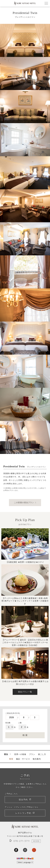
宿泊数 (8, 723)
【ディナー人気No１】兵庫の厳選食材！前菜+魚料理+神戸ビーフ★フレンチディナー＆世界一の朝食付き (25, 601)
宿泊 (6, 754)
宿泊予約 (23, 800)
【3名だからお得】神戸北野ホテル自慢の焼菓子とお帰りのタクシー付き (25, 683)
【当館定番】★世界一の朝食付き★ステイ (25, 562)
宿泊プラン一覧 (25, 692)
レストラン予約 (23, 813)
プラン (32, 754)
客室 (11, 759)
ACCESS (36, 841)
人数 (20, 723)
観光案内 (37, 759)
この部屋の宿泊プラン (24, 503)
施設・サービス (23, 759)
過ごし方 (42, 754)
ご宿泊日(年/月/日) (13, 713)
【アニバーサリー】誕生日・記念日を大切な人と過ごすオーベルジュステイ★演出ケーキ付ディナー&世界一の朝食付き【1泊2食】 (25, 643)
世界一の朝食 (20, 754)
